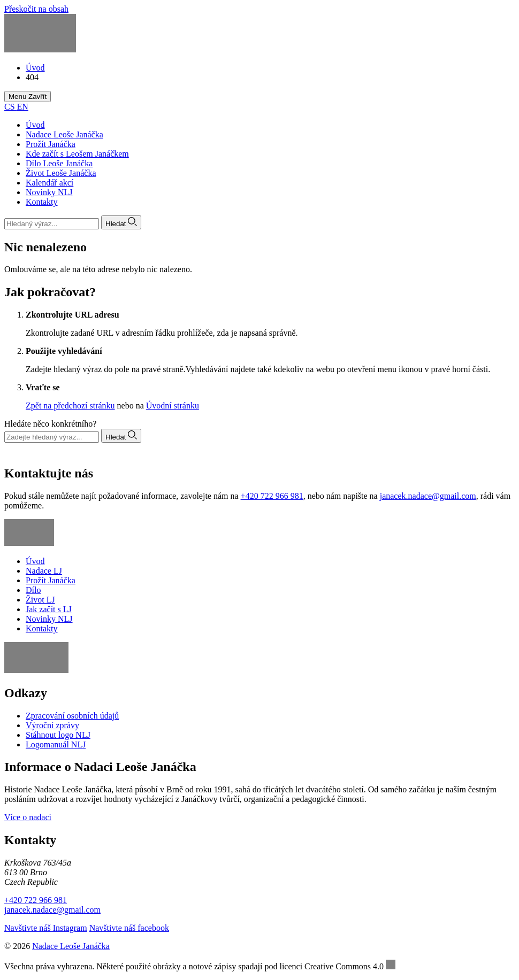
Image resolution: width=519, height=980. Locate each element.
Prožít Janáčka (51, 144)
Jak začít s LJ (49, 609)
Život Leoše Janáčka (61, 173)
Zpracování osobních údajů (72, 716)
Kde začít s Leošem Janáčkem (77, 154)
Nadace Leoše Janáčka (64, 134)
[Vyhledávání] (52, 224)
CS (11, 107)
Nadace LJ (44, 571)
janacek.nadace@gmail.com (428, 496)
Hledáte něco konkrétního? (50, 424)
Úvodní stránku (173, 406)
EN (23, 107)
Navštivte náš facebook (129, 928)
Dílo (33, 590)
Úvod (35, 125)
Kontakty (42, 202)
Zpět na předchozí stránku (70, 406)
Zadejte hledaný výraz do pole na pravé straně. (106, 369)
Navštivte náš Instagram (46, 928)
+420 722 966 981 (272, 496)
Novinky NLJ (49, 192)
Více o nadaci (28, 817)
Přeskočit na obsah (36, 9)
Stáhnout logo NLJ (58, 735)
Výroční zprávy (52, 725)
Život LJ (40, 600)
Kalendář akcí (49, 183)
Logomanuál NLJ (56, 744)
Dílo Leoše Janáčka (59, 163)
